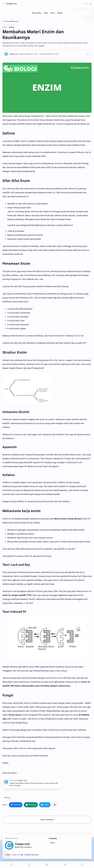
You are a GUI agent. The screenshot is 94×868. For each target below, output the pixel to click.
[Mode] (90, 4)
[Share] (65, 865)
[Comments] (83, 865)
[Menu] (47, 865)
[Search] (86, 4)
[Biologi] (60, 13)
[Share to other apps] (55, 805)
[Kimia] (53, 13)
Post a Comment (47, 820)
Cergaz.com (11, 4)
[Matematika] (36, 13)
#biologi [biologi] (7, 798)
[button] (16, 805)
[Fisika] (46, 13)
